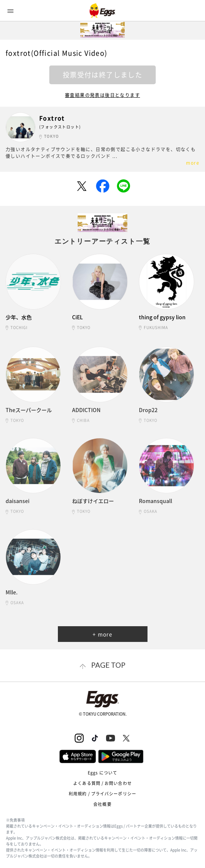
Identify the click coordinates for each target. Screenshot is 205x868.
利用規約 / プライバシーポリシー (102, 794)
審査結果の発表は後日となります (102, 95)
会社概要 (102, 804)
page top (108, 665)
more (193, 163)
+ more (102, 634)
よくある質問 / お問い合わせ (102, 783)
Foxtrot (52, 118)
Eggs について (102, 773)
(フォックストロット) (60, 127)
